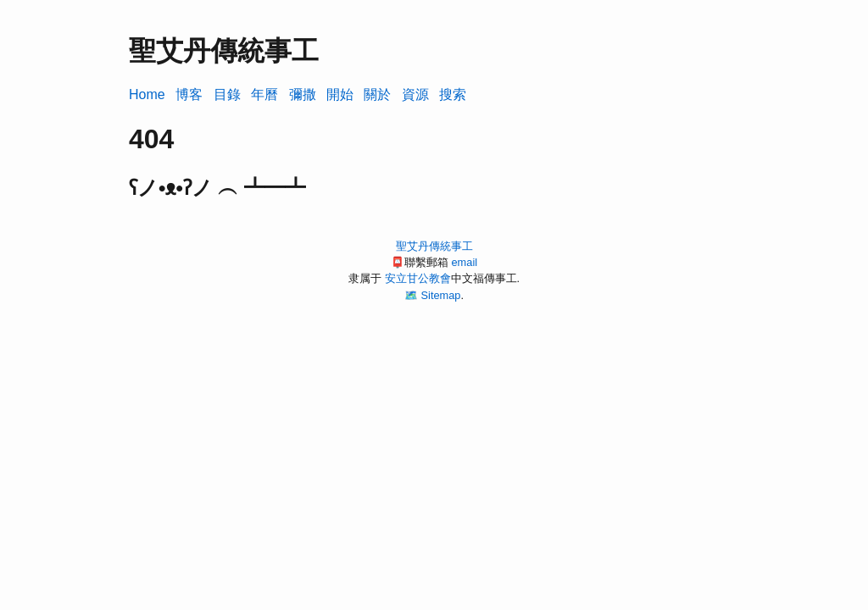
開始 (340, 94)
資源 (415, 94)
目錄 (227, 94)
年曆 (264, 94)
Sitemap (441, 295)
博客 (189, 94)
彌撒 (303, 94)
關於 (377, 94)
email (464, 262)
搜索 (453, 94)
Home (147, 94)
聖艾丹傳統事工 (434, 246)
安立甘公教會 (418, 278)
